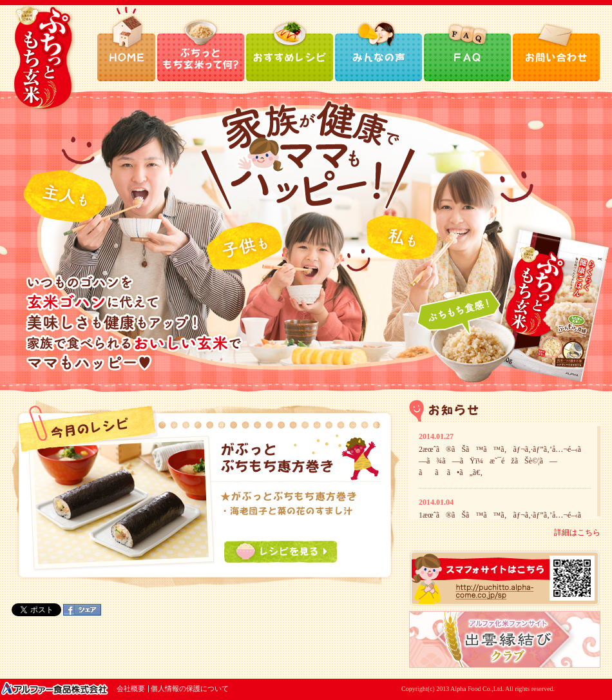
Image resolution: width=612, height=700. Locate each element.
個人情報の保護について (190, 688)
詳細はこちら (577, 532)
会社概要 (131, 688)
